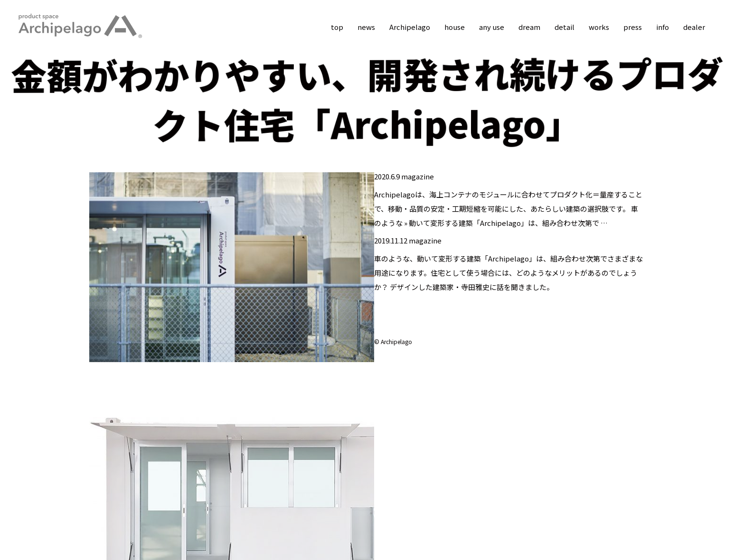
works (599, 27)
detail (565, 27)
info (663, 27)
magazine (418, 176)
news (366, 27)
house (455, 27)
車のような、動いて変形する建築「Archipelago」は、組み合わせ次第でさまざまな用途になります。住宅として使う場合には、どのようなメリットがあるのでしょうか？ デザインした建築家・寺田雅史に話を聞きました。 (508, 273)
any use (492, 27)
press (633, 27)
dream (529, 27)
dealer (694, 27)
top (337, 27)
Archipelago (410, 27)
